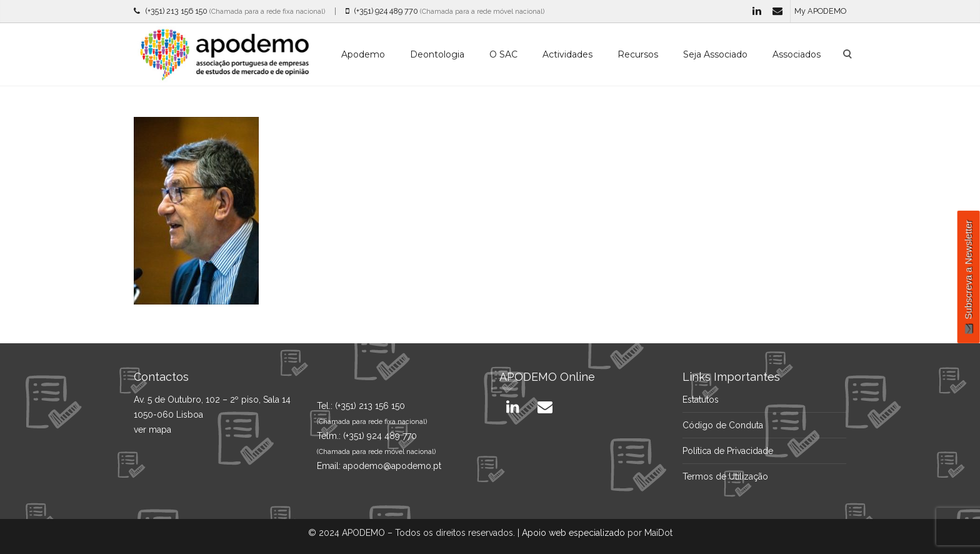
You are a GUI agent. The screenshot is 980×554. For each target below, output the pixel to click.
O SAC (503, 54)
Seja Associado (715, 54)
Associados (797, 54)
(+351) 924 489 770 (382, 11)
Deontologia (437, 54)
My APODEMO (820, 11)
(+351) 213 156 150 (171, 11)
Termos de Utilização (725, 476)
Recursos (638, 54)
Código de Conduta (723, 425)
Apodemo (363, 54)
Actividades (567, 54)
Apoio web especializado (573, 533)
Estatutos (701, 400)
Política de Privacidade (728, 451)
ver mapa (152, 430)
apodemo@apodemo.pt (392, 466)
